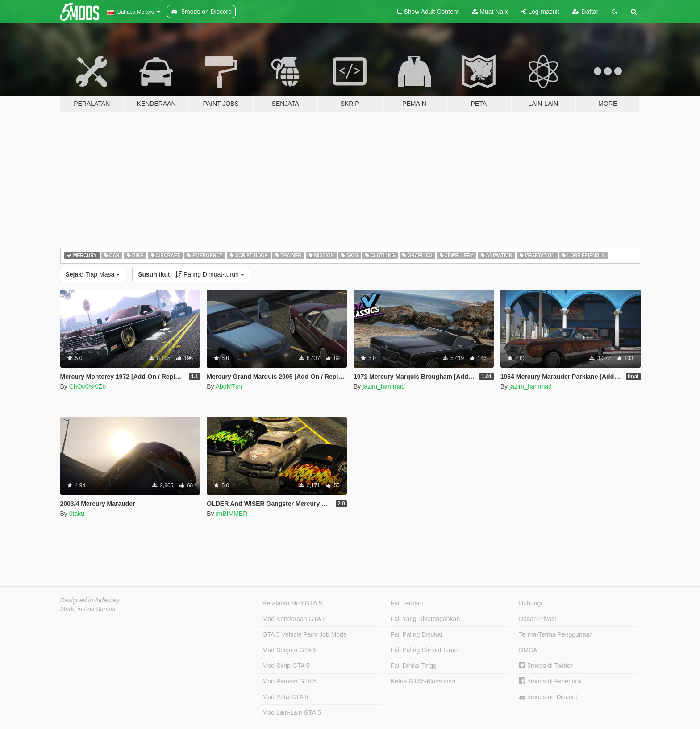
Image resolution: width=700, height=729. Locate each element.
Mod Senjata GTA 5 (290, 650)
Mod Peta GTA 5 (285, 697)
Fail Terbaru (407, 603)
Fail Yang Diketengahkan (425, 619)
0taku (77, 514)
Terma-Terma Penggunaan (556, 634)
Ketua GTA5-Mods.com (423, 681)
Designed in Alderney (90, 600)
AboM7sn (229, 386)
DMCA (528, 650)
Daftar (585, 12)
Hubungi (530, 603)
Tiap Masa (93, 274)
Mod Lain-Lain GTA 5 (292, 712)
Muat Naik (490, 12)
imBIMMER (231, 514)
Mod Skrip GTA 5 (286, 666)
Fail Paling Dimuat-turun (424, 650)
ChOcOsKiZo (87, 386)
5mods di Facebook (550, 681)
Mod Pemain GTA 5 (290, 681)
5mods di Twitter (546, 666)
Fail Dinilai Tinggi (414, 666)
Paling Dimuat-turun (191, 274)
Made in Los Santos (88, 609)
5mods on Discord (548, 697)
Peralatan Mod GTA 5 (292, 603)
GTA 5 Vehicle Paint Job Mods (304, 634)
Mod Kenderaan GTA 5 (294, 619)
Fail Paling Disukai (416, 634)
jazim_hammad (384, 386)
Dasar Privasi (537, 619)
